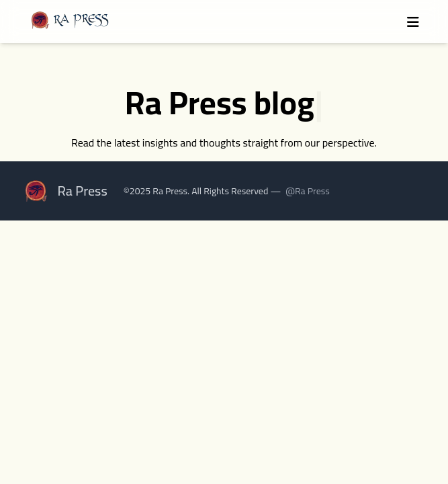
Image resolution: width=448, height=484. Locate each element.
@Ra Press (308, 191)
